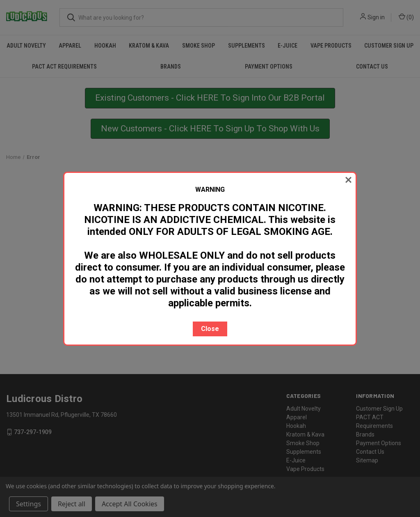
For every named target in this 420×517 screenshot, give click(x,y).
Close (210, 329)
